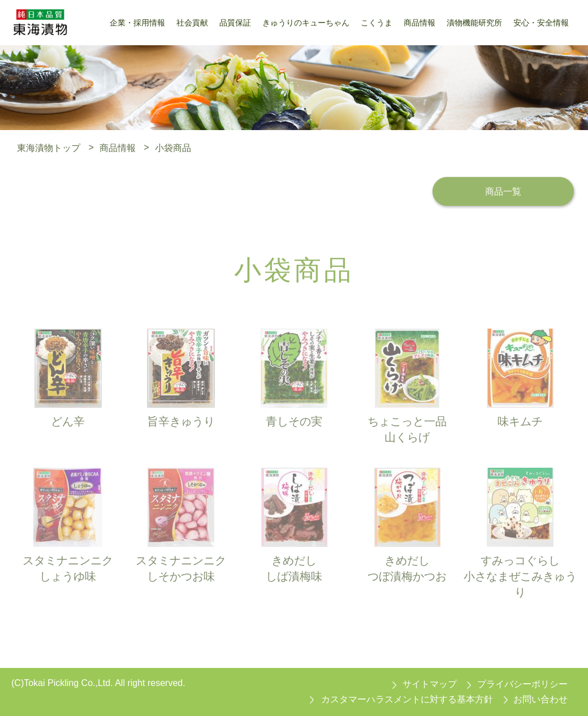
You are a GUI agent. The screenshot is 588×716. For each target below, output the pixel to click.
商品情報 (118, 147)
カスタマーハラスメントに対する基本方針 (407, 699)
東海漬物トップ (49, 147)
